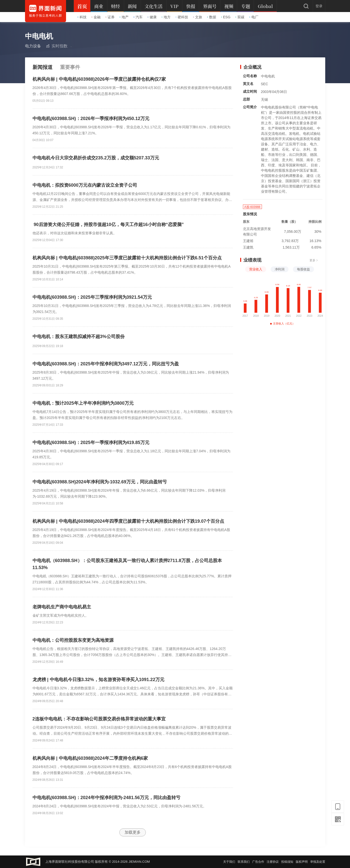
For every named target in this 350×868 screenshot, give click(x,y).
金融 (96, 17)
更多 (314, 260)
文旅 (198, 17)
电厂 (254, 17)
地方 (166, 17)
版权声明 (302, 862)
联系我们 (244, 862)
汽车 (138, 17)
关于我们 (229, 862)
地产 (124, 17)
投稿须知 (287, 862)
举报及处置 (318, 862)
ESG (226, 17)
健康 (152, 17)
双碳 (240, 17)
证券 (110, 17)
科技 (82, 17)
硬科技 (182, 17)
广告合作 (258, 862)
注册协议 (273, 862)
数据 (212, 17)
